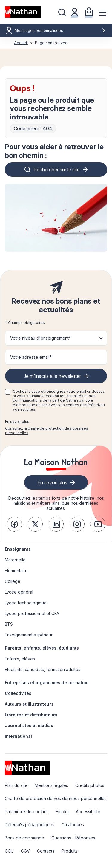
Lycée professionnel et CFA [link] (32, 613)
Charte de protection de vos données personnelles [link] (56, 798)
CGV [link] (25, 851)
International (18, 736)
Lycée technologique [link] (26, 603)
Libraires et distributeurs (31, 715)
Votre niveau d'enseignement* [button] (40, 338)
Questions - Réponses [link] (73, 838)
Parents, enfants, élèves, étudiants (42, 648)
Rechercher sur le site (57, 170)
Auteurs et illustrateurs (29, 704)
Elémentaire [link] (16, 570)
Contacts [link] (46, 851)
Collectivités (18, 693)
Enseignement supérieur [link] (29, 635)
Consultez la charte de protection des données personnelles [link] (47, 431)
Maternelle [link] (15, 560)
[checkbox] (8, 392)
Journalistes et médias (29, 725)
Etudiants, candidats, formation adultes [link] (43, 669)
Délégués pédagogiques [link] (30, 825)
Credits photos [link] (90, 785)
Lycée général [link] (19, 592)
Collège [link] (13, 581)
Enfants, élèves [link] (20, 659)
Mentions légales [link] (51, 785)
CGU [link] (9, 851)
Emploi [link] (62, 812)
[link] (14, 524)
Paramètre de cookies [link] (27, 812)
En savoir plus (17, 421)
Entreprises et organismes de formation (47, 683)
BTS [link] (9, 624)
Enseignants (18, 549)
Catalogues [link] (73, 825)
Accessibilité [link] (88, 812)
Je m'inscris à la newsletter (52, 376)
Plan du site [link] (16, 785)
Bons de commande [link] (24, 838)
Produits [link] (70, 851)
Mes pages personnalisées (60, 31)
